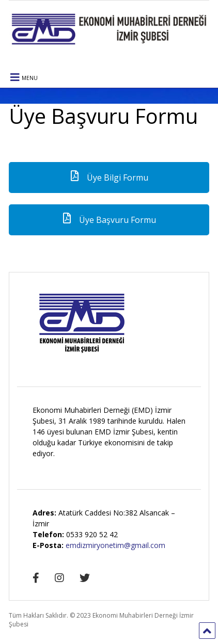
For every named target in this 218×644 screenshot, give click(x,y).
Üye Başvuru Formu (109, 220)
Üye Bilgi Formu (109, 178)
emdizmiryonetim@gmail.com (115, 545)
